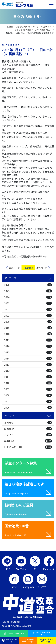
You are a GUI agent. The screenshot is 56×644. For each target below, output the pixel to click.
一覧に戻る (28, 268)
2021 (28, 315)
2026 (28, 285)
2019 (28, 328)
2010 (28, 383)
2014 (28, 358)
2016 (28, 346)
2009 (28, 389)
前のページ (14, 268)
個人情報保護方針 (12, 622)
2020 (28, 322)
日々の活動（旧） (28, 447)
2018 (28, 334)
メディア (28, 435)
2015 (28, 352)
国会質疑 (28, 429)
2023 (28, 303)
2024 (28, 297)
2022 (28, 309)
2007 (28, 401)
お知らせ (28, 422)
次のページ (42, 268)
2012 (28, 371)
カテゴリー (10, 416)
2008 (28, 395)
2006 (28, 407)
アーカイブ (10, 278)
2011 (28, 377)
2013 (28, 365)
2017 (28, 340)
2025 (28, 291)
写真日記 (28, 441)
